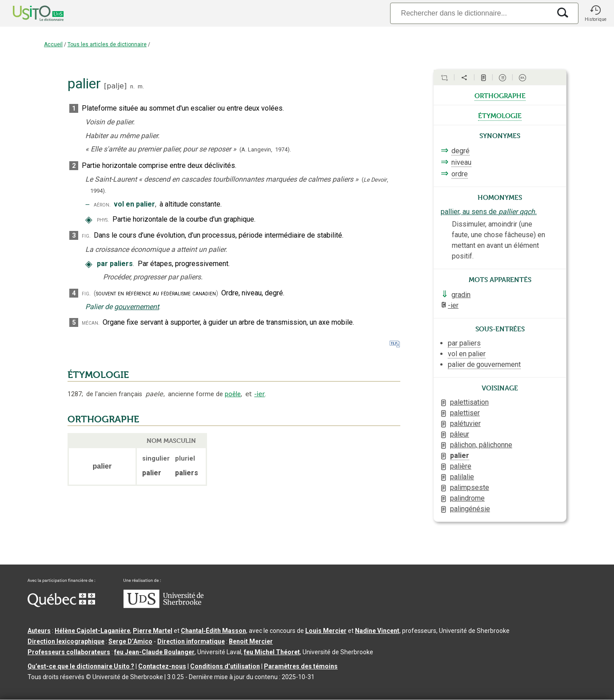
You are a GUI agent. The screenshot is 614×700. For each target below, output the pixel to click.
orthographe (500, 95)
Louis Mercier (326, 631)
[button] (595, 13)
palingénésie (470, 509)
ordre (460, 174)
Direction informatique (191, 641)
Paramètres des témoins (301, 666)
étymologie (500, 115)
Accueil (53, 44)
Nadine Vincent (377, 631)
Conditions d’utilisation (225, 666)
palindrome (467, 498)
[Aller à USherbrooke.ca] (163, 606)
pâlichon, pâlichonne (481, 445)
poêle (233, 394)
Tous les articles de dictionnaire (107, 44)
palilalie (462, 477)
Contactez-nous (162, 666)
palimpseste (470, 487)
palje (115, 86)
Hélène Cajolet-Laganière (92, 631)
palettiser (465, 413)
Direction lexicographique (66, 641)
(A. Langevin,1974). (265, 149)
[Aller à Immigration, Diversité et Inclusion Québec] (61, 605)
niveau (461, 162)
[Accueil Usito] (28, 13)
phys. (103, 220)
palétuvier (465, 424)
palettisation (469, 402)
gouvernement (137, 307)
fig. (86, 236)
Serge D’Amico (130, 641)
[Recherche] (470, 13)
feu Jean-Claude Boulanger (154, 652)
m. (141, 86)
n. (132, 86)
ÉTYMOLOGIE (98, 375)
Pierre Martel (153, 631)
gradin (461, 295)
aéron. (102, 205)
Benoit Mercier (251, 641)
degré (460, 151)
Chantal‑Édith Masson (213, 631)
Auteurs (39, 631)
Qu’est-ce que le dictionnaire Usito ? (81, 666)
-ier (259, 394)
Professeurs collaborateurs (69, 652)
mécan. (91, 323)
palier (460, 455)
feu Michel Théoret (272, 652)
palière (461, 466)
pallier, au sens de (489, 212)
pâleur (460, 434)
